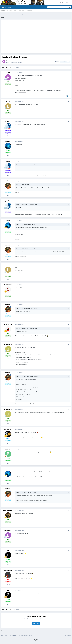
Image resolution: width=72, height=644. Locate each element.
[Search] (54, 7)
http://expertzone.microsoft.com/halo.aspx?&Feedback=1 (31, 76)
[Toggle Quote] (17, 165)
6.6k (8, 585)
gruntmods (8, 181)
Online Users (21, 11)
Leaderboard (29, 11)
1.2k (8, 359)
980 (8, 299)
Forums (3, 11)
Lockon (8, 101)
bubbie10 (8, 449)
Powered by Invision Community (36, 642)
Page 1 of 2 (16, 68)
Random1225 (8, 285)
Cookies (36, 639)
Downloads (10, 11)
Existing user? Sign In (66, 3)
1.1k (8, 545)
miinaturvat (8, 429)
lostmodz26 (8, 530)
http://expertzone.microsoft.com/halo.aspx (48, 355)
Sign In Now (36, 624)
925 (8, 444)
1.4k (8, 87)
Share (57, 62)
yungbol (8, 121)
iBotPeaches (8, 570)
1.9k (8, 116)
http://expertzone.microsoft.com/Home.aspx (25, 347)
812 (8, 525)
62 (8, 156)
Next (8, 68)
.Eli (8, 550)
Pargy (9, 61)
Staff (15, 11)
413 (8, 565)
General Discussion (18, 62)
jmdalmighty (8, 344)
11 (8, 463)
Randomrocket (8, 511)
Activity (10, 7)
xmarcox (8, 141)
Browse (4, 8)
